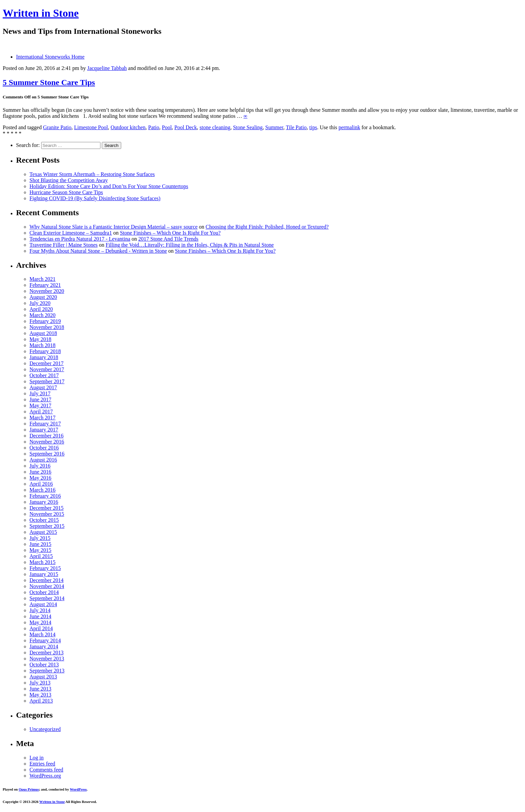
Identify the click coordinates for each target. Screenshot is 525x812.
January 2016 (44, 502)
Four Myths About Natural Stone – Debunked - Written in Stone (98, 251)
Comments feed (46, 770)
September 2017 (47, 381)
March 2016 (43, 490)
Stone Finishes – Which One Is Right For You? (170, 233)
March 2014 (43, 634)
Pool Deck (186, 127)
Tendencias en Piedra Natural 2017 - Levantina (80, 239)
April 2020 (41, 309)
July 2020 (40, 303)
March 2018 (43, 345)
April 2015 (41, 556)
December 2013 (47, 653)
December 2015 (47, 508)
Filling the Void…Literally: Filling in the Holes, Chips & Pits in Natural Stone (190, 245)
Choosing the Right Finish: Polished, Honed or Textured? (267, 227)
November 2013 (47, 659)
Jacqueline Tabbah (107, 68)
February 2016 (45, 496)
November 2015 (47, 514)
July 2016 (40, 466)
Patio (154, 127)
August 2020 (43, 297)
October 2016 (44, 448)
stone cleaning (215, 127)
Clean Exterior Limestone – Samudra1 (71, 233)
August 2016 (43, 460)
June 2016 (40, 472)
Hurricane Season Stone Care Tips (66, 192)
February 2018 (45, 351)
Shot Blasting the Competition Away (69, 180)
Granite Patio (57, 127)
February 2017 (45, 424)
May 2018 (40, 339)
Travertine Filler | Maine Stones (63, 245)
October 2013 (44, 665)
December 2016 (47, 436)
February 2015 (45, 568)
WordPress (78, 789)
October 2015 (44, 520)
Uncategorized (45, 729)
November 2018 (47, 327)
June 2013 (40, 689)
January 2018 (44, 357)
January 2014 (44, 646)
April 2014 (41, 628)
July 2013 (40, 683)
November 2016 (47, 442)
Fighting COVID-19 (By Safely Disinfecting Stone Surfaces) (95, 198)
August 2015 (43, 532)
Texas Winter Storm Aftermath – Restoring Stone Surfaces (92, 174)
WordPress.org (45, 776)
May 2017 (40, 405)
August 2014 (43, 604)
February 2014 (45, 640)
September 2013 (47, 671)
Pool (167, 127)
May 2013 (40, 695)
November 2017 (47, 369)
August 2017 (43, 387)
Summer (274, 127)
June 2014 (40, 616)
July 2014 (40, 610)
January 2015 (44, 574)
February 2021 (45, 285)
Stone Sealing (248, 127)
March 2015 (43, 562)
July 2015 (40, 538)
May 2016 (40, 478)
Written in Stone (41, 13)
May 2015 (40, 550)
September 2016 (47, 454)
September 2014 (47, 598)
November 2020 (47, 291)
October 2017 (44, 375)
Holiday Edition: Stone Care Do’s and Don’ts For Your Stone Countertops (109, 186)
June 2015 (40, 544)
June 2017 (40, 399)
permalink (349, 127)
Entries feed (42, 764)
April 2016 (41, 484)
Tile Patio (296, 127)
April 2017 (41, 412)
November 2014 (47, 586)
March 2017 (43, 418)
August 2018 (43, 333)
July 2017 (40, 393)
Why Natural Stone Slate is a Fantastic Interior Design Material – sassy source (114, 227)
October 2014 (44, 592)
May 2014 (40, 622)
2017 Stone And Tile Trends (168, 239)
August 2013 (43, 677)
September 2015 (47, 526)
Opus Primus (29, 789)
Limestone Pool (91, 127)
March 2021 (43, 279)
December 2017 (47, 363)
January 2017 (44, 430)
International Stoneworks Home (50, 57)
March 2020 (43, 315)
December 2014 (47, 580)
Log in (36, 758)
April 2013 (41, 701)
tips (313, 127)
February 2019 (45, 321)
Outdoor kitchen (128, 127)
